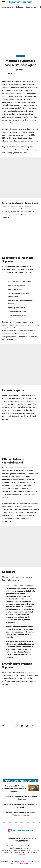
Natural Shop (20, 56)
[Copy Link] (32, 726)
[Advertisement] (20, 31)
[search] (37, 2)
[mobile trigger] (4, 2)
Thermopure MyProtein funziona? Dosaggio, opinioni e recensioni (14, 788)
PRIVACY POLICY (25, 864)
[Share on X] (22, 726)
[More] (37, 726)
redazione (11, 74)
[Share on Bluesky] (27, 726)
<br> (21, 236)
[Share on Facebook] (17, 726)
